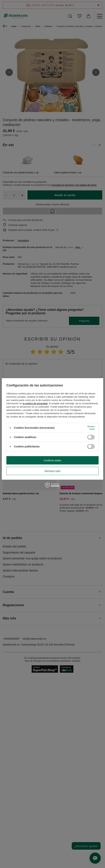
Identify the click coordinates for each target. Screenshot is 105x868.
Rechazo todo (52, 471)
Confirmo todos (53, 460)
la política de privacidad (35, 403)
